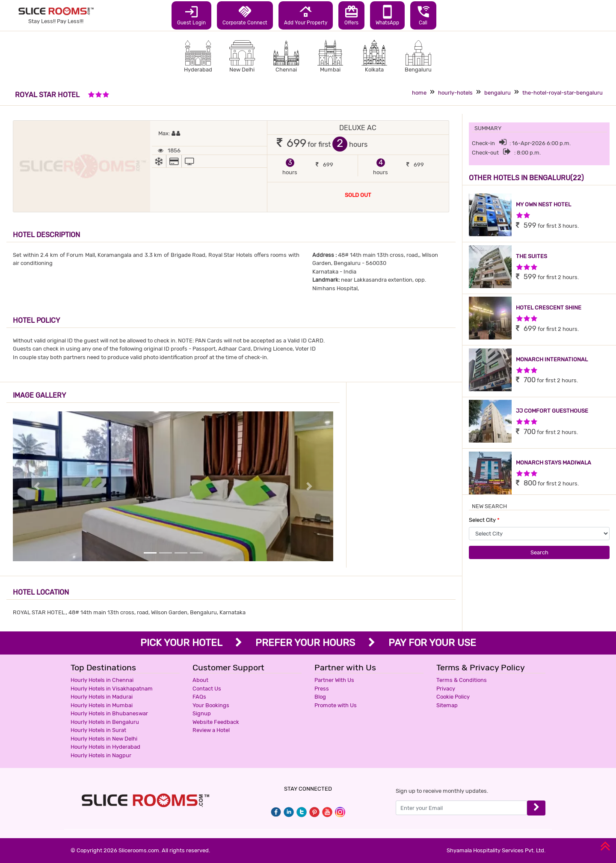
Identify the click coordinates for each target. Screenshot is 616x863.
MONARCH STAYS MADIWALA (554, 463)
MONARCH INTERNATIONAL (552, 359)
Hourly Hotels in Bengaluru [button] (105, 722)
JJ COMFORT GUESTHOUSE (552, 411)
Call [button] (423, 15)
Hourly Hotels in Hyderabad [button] (105, 747)
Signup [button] (202, 713)
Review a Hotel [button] (211, 730)
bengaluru (498, 93)
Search (539, 552)
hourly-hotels (455, 93)
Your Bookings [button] (211, 705)
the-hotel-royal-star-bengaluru (563, 93)
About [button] (200, 680)
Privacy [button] (446, 689)
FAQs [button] (199, 697)
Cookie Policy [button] (453, 697)
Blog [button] (320, 697)
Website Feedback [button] (216, 722)
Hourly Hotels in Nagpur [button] (101, 755)
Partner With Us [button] (334, 680)
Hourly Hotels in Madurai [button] (102, 697)
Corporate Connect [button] (245, 15)
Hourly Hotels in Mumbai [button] (102, 705)
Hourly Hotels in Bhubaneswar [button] (109, 713)
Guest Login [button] (191, 15)
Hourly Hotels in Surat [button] (98, 730)
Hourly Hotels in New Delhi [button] (104, 739)
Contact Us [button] (207, 689)
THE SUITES (532, 256)
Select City (484, 520)
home (419, 93)
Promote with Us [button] (336, 705)
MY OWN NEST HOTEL (543, 204)
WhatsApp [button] (387, 15)
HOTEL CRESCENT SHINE (549, 308)
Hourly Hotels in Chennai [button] (102, 680)
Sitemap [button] (447, 705)
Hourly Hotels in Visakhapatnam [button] (112, 689)
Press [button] (322, 689)
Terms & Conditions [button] (462, 680)
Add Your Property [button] (306, 15)
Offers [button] (351, 15)
